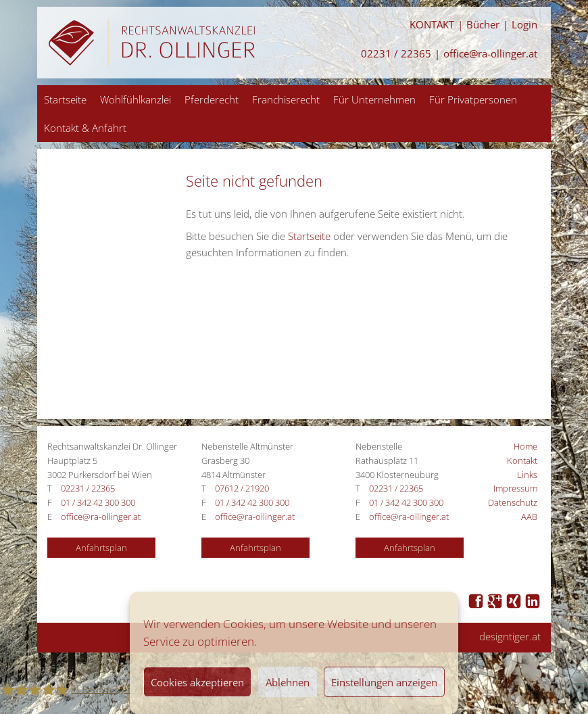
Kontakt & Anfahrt (85, 128)
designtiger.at (510, 637)
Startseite (65, 99)
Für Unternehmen (374, 99)
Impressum (515, 488)
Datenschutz (513, 502)
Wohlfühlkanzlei (136, 99)
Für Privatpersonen (473, 99)
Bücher (483, 25)
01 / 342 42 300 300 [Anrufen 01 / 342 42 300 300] (98, 502)
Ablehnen (288, 682)
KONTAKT (432, 25)
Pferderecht (212, 99)
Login (524, 25)
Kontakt (522, 460)
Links (527, 475)
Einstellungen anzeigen (384, 682)
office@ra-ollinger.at (490, 54)
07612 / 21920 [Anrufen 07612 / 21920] (242, 488)
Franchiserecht (286, 99)
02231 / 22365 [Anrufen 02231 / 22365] (396, 54)
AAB (529, 517)
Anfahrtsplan (101, 548)
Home (525, 446)
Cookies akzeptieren (197, 682)
